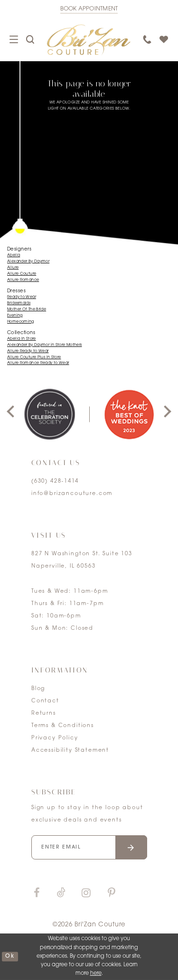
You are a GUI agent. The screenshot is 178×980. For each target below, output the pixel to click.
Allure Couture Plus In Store (34, 357)
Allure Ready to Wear (28, 351)
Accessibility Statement (70, 751)
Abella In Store (22, 339)
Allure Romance (23, 280)
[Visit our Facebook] (37, 893)
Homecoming (21, 322)
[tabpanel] (49, 414)
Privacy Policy (55, 738)
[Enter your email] (89, 847)
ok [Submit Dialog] (10, 957)
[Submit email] (131, 847)
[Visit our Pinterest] (112, 893)
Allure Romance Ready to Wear (38, 363)
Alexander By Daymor (28, 261)
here (96, 974)
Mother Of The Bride (27, 309)
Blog (38, 689)
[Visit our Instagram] (86, 893)
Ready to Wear (22, 297)
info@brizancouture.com (72, 494)
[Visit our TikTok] (61, 893)
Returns (44, 714)
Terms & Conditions (63, 726)
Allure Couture (22, 274)
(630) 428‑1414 (55, 481)
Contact (45, 701)
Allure (13, 268)
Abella (14, 255)
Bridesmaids (19, 303)
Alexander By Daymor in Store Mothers (45, 345)
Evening (15, 316)
